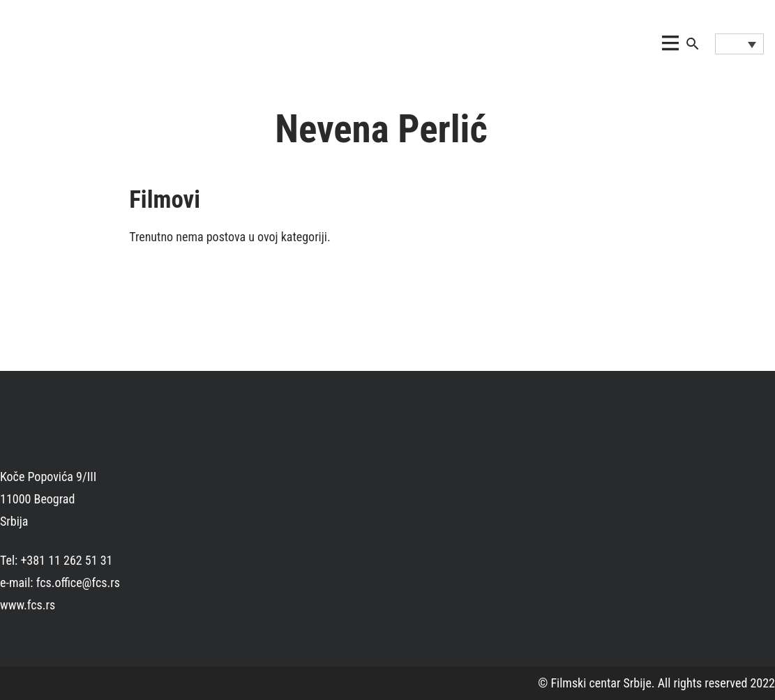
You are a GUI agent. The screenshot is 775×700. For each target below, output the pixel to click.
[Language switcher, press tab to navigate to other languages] (739, 44)
